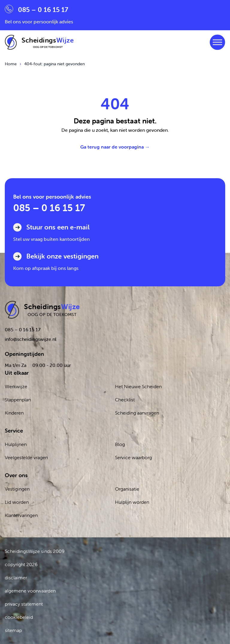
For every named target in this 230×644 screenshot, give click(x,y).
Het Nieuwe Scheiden (138, 386)
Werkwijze (16, 386)
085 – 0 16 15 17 (49, 208)
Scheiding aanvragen (137, 413)
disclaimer (16, 578)
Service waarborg (133, 457)
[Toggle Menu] (217, 42)
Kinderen (14, 413)
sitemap (13, 630)
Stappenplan (18, 400)
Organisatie (127, 489)
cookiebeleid (19, 617)
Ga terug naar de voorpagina (115, 147)
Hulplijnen (16, 444)
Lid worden (17, 502)
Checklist (125, 400)
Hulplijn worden (132, 502)
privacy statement (24, 604)
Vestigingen (17, 489)
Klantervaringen (21, 515)
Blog (120, 444)
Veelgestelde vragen (26, 457)
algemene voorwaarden (30, 591)
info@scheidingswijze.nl (31, 339)
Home (11, 64)
